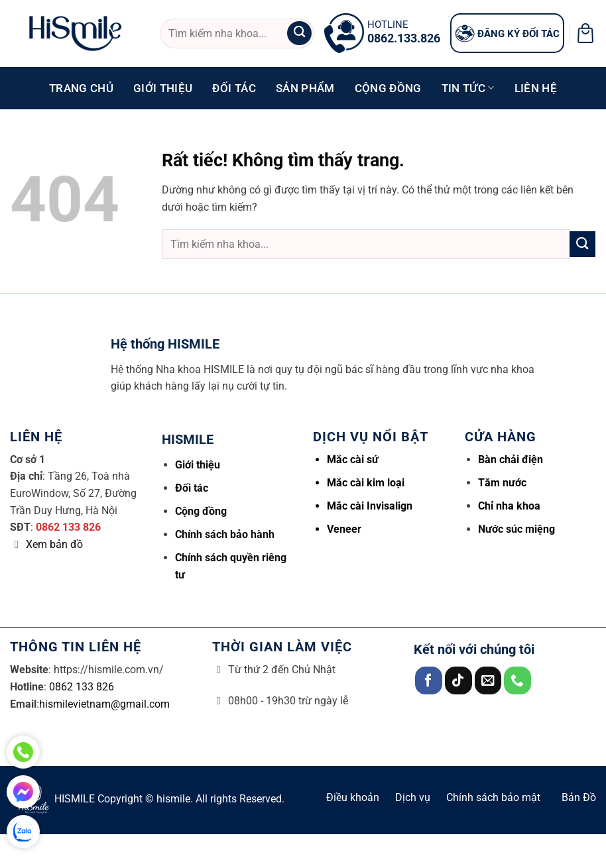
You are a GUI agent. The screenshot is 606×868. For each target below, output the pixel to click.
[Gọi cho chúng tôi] (517, 680)
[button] (585, 33)
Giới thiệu (163, 88)
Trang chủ (81, 88)
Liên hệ (536, 88)
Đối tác (234, 88)
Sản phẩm (305, 88)
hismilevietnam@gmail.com (104, 704)
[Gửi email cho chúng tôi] (488, 680)
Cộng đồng (388, 88)
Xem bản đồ (54, 544)
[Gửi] (299, 33)
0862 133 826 (68, 527)
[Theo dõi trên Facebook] (429, 680)
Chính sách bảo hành (225, 534)
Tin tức (468, 88)
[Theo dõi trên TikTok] (458, 680)
